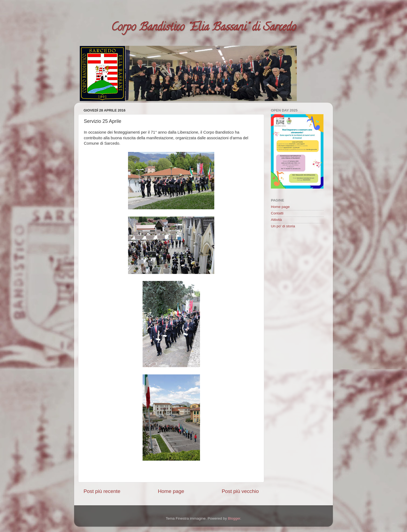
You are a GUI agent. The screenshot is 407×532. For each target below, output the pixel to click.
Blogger (234, 518)
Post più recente (102, 491)
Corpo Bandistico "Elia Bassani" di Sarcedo (203, 28)
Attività (276, 220)
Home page (171, 491)
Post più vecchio (240, 491)
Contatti (277, 213)
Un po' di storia (283, 226)
